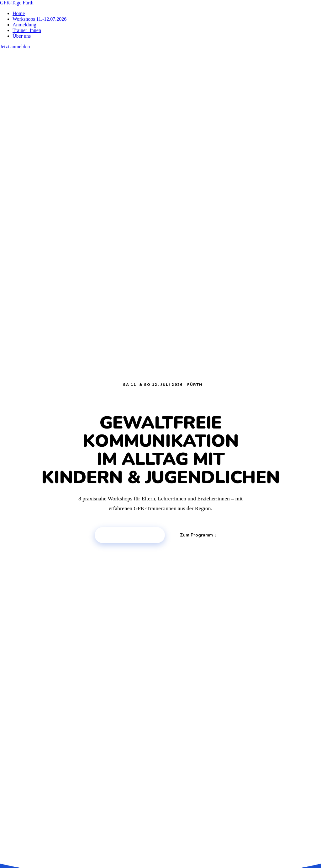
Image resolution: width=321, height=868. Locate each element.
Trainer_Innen (27, 30)
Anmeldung (24, 25)
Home (19, 13)
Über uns (22, 36)
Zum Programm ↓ (198, 535)
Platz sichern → (130, 535)
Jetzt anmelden (15, 47)
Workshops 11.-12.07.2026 (39, 19)
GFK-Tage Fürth (17, 3)
